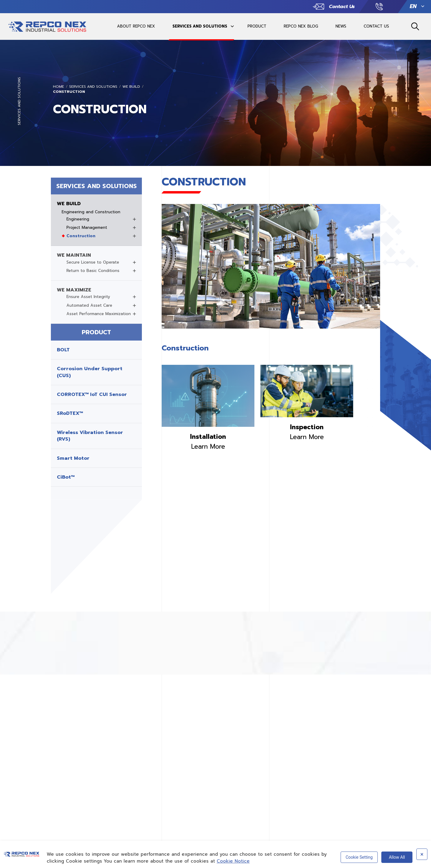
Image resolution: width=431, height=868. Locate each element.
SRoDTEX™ (70, 413)
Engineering (78, 219)
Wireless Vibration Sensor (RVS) (90, 436)
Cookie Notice (233, 861)
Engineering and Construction (91, 212)
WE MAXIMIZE (74, 290)
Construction (69, 92)
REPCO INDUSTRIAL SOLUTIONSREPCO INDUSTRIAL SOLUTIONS (47, 29)
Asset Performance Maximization (99, 314)
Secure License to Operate (93, 262)
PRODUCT (257, 26)
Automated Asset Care (89, 306)
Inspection (307, 427)
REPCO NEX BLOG (301, 26)
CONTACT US (376, 26)
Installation (208, 437)
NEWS (341, 26)
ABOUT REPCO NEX (136, 26)
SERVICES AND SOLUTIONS (200, 26)
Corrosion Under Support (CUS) (90, 372)
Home (59, 87)
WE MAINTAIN (74, 255)
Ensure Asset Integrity (88, 297)
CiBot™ (66, 477)
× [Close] (422, 854)
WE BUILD (131, 87)
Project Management (87, 228)
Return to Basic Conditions (93, 271)
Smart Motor (73, 458)
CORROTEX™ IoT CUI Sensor (92, 394)
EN (413, 6)
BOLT (63, 350)
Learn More (208, 447)
